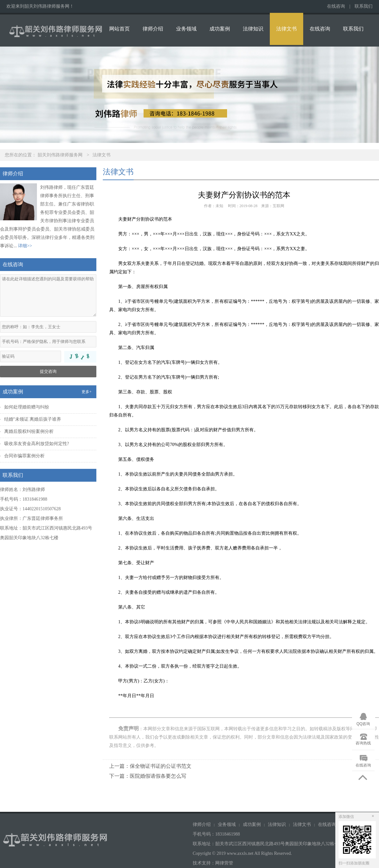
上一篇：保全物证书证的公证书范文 (150, 766)
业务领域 (186, 29)
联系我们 (364, 6)
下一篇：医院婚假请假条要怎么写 (148, 776)
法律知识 (253, 29)
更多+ (87, 392)
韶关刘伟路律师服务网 (60, 155)
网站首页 (119, 29)
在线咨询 (336, 6)
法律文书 (286, 29)
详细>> (25, 246)
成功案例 (220, 29)
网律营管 (224, 863)
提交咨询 (48, 371)
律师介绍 (153, 29)
